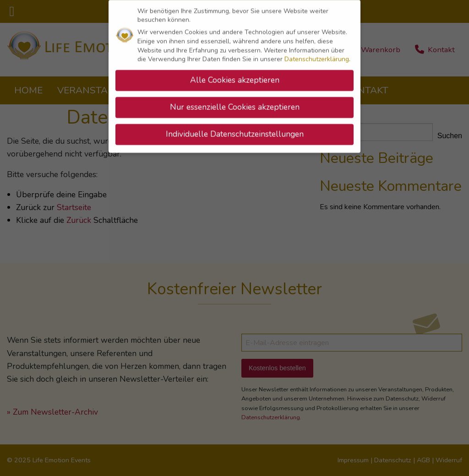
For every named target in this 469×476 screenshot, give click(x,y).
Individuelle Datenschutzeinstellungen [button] (235, 131)
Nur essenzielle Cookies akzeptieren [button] (235, 104)
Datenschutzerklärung (317, 57)
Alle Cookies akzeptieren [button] (235, 77)
